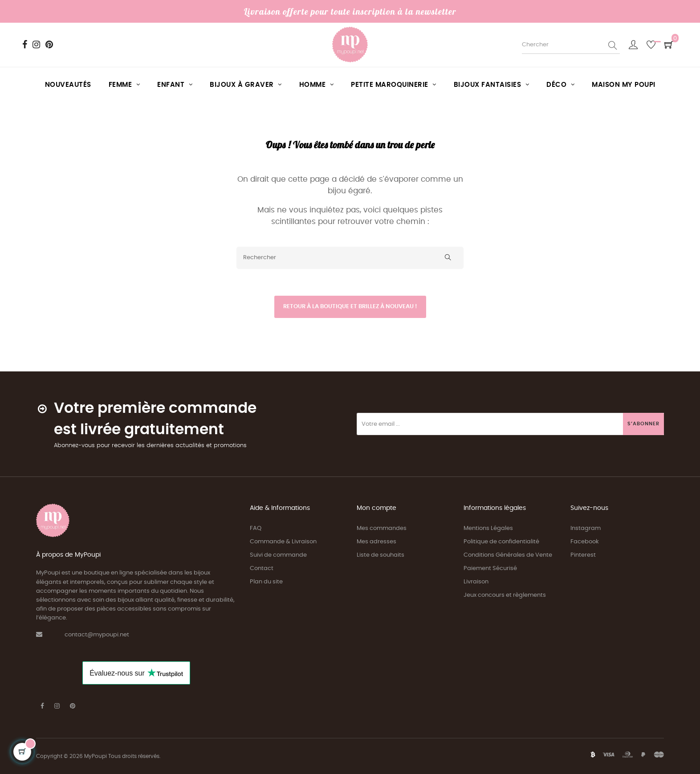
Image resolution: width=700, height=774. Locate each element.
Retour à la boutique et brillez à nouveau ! (350, 307)
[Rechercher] (350, 258)
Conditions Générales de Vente (508, 555)
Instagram (586, 528)
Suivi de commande (278, 555)
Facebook (585, 542)
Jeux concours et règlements (505, 595)
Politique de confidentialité (501, 542)
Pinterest (583, 555)
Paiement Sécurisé (490, 568)
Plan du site (266, 582)
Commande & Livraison (283, 542)
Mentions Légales (488, 528)
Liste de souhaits (381, 555)
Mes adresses (376, 542)
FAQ (256, 528)
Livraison (476, 582)
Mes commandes (382, 528)
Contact (262, 568)
